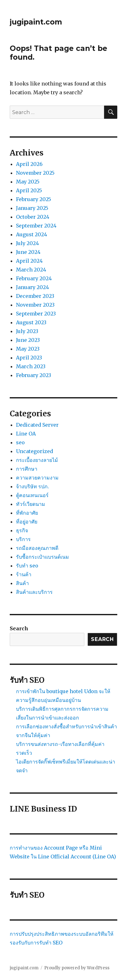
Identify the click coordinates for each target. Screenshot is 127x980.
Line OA (26, 434)
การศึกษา (27, 469)
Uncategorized (34, 451)
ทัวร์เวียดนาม (31, 504)
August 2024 (32, 234)
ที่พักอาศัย (27, 513)
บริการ (23, 539)
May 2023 (28, 349)
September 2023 (36, 314)
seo (20, 442)
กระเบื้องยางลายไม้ (37, 460)
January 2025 (32, 208)
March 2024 (31, 270)
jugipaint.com (36, 22)
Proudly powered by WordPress (77, 968)
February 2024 (34, 278)
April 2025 (29, 190)
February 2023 (34, 375)
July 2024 (27, 243)
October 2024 (33, 217)
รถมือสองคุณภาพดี (37, 548)
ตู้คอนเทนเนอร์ (32, 495)
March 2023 (31, 366)
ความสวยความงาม (37, 478)
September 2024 (36, 226)
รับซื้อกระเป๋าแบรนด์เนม (42, 557)
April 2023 (29, 358)
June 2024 (28, 252)
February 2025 (34, 199)
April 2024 (29, 261)
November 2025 (35, 173)
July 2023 (27, 331)
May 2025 (28, 182)
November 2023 (35, 305)
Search (19, 628)
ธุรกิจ (22, 530)
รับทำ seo (27, 566)
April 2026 (29, 164)
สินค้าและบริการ (34, 592)
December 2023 (35, 296)
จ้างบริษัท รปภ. (32, 486)
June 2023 (28, 340)
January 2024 (32, 287)
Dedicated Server (37, 425)
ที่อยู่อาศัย (27, 522)
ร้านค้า (24, 574)
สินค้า (22, 583)
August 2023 (31, 322)
